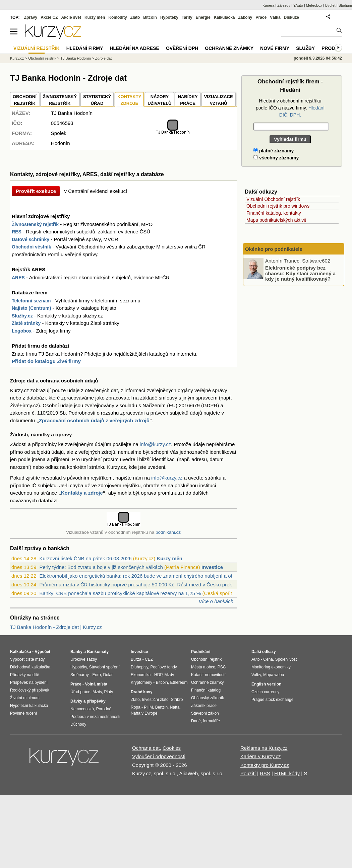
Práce (261, 17)
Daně (196, 721)
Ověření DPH (182, 48)
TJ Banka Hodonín (76, 58)
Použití (248, 773)
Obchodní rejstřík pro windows (278, 206)
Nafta (175, 707)
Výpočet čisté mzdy (27, 659)
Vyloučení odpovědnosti (159, 756)
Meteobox (314, 5)
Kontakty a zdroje (82, 493)
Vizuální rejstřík (37, 48)
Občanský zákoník (208, 698)
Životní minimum (25, 698)
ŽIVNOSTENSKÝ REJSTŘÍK (60, 100)
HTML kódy (287, 773)
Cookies (172, 748)
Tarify (187, 17)
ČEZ (149, 659)
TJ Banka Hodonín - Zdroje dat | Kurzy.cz (56, 627)
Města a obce (203, 667)
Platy (109, 692)
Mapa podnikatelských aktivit (276, 220)
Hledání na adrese (134, 48)
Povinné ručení (23, 713)
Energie (203, 17)
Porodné (104, 709)
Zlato (135, 17)
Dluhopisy (139, 667)
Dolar (108, 675)
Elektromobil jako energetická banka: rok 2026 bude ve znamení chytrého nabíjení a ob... (138, 576)
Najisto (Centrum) (31, 308)
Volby (256, 675)
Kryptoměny (141, 682)
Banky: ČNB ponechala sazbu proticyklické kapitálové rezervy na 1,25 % (120, 593)
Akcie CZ (49, 17)
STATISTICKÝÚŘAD (97, 100)
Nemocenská (82, 709)
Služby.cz (22, 316)
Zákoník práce (204, 706)
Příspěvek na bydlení (29, 682)
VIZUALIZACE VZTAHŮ (219, 100)
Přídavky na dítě (25, 675)
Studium (345, 5)
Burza (136, 659)
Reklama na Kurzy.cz (264, 748)
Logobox (22, 331)
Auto (256, 659)
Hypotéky (169, 17)
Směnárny (80, 675)
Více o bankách (216, 601)
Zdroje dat (104, 58)
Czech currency (265, 692)
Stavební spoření (104, 667)
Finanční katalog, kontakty (274, 213)
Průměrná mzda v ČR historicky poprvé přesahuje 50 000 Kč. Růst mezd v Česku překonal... (142, 585)
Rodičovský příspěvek (30, 690)
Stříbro (177, 700)
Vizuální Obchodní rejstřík (273, 199)
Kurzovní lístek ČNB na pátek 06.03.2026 (85, 558)
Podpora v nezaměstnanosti (95, 717)
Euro (96, 675)
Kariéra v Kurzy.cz (261, 756)
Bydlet (330, 5)
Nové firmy (275, 48)
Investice (212, 567)
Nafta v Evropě (144, 713)
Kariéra (268, 5)
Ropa (136, 707)
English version (266, 684)
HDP (158, 675)
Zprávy (31, 17)
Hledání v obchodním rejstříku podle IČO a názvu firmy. (290, 108)
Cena (268, 659)
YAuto (298, 5)
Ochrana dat (146, 748)
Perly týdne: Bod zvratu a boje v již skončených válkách (101, 567)
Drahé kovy (142, 692)
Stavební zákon (205, 713)
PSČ (222, 667)
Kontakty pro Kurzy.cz (265, 765)
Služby (305, 48)
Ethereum (179, 682)
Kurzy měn (169, 558)
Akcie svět (71, 17)
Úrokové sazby (84, 659)
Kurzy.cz (17, 58)
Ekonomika (141, 675)
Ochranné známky (229, 48)
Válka (275, 17)
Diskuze (291, 17)
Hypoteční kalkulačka (29, 706)
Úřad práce (80, 692)
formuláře (211, 721)
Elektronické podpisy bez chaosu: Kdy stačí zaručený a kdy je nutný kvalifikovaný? (300, 273)
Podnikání (201, 652)
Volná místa (96, 684)
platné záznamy (274, 151)
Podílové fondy (163, 667)
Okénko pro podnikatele (274, 249)
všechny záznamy (276, 158)
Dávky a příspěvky (88, 701)
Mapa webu (274, 675)
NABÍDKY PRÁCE (188, 100)
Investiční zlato (155, 700)
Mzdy (97, 692)
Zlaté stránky (26, 323)
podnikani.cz (168, 532)
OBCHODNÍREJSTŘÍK (25, 100)
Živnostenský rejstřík (35, 224)
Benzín (161, 707)
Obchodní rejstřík (42, 58)
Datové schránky (31, 239)
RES (17, 232)
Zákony (245, 17)
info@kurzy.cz (155, 444)
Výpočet (42, 652)
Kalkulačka (224, 17)
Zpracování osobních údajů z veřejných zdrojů (94, 420)
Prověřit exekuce (36, 191)
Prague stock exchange (272, 700)
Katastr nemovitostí (208, 675)
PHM (148, 707)
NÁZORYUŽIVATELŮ (159, 100)
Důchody (78, 724)
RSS (265, 773)
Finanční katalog (206, 690)
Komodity (118, 17)
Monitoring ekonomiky (271, 667)
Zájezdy (284, 5)
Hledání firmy (85, 48)
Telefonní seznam (31, 301)
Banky (76, 652)
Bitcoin (150, 17)
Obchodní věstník (31, 247)
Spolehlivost (286, 659)
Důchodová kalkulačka (30, 667)
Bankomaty (98, 652)
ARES (18, 278)
